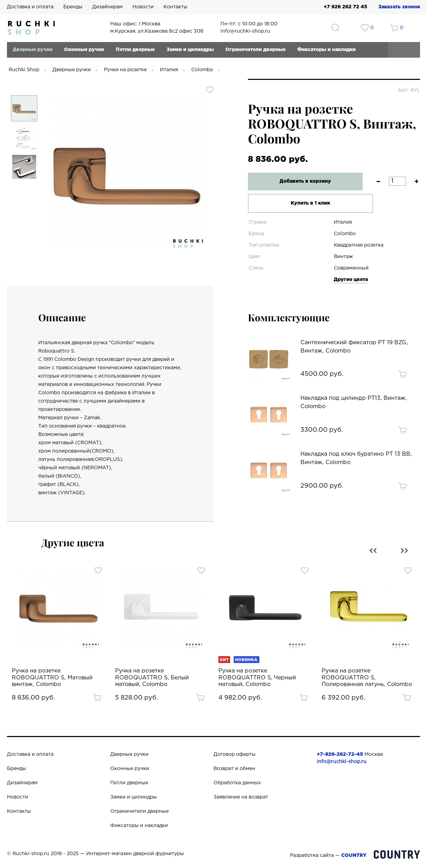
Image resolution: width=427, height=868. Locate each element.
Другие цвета (351, 280)
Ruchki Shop (24, 70)
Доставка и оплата (30, 7)
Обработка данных (237, 783)
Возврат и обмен (234, 769)
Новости (143, 7)
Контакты (175, 7)
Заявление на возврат (241, 797)
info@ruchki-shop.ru (342, 762)
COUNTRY (354, 855)
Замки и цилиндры (190, 50)
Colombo (202, 70)
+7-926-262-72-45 (340, 754)
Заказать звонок (399, 7)
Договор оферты (235, 754)
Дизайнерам (107, 7)
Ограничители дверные (255, 50)
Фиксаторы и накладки (327, 50)
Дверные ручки (33, 50)
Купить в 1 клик (301, 203)
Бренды (73, 7)
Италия (169, 70)
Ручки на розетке (125, 70)
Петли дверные (135, 50)
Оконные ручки (84, 50)
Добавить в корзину (301, 181)
